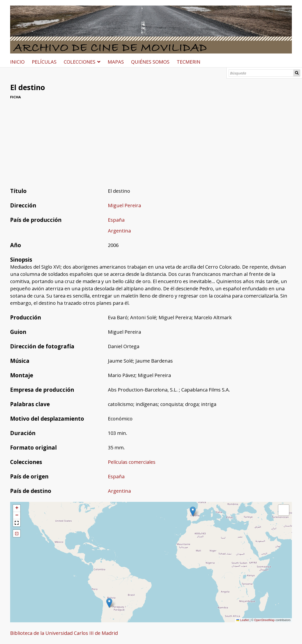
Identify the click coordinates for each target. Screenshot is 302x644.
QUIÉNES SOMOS (150, 62)
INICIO (17, 62)
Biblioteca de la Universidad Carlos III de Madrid (64, 633)
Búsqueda (297, 73)
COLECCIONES (80, 62)
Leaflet (242, 620)
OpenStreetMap (264, 620)
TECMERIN (189, 62)
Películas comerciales (132, 462)
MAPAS (116, 62)
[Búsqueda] (261, 73)
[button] (193, 511)
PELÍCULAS (44, 62)
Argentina (119, 231)
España (116, 220)
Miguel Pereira (124, 205)
